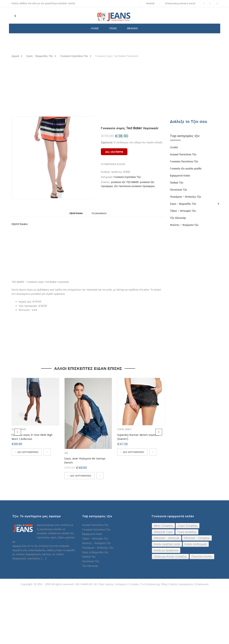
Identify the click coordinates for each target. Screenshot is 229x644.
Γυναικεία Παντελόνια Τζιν (184, 161)
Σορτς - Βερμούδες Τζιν (40, 56)
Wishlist (150, 3)
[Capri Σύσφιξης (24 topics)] (188, 526)
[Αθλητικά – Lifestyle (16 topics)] (167, 538)
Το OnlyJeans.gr (150, 584)
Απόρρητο (121, 584)
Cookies (134, 584)
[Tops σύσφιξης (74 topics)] (187, 532)
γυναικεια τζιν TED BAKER (125, 182)
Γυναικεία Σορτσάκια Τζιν (74, 56)
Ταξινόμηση (99, 213)
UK (95, 584)
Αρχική (15, 56)
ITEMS (113, 28)
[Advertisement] (115, 87)
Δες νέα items (114, 152)
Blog (165, 584)
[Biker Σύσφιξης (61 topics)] (163, 526)
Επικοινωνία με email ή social (180, 3)
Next (159, 432)
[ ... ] (44, 558)
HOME (95, 28)
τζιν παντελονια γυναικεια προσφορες (135, 186)
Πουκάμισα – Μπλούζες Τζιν (186, 197)
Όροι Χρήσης (106, 584)
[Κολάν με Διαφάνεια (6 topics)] (166, 550)
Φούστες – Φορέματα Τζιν (184, 225)
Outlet (174, 147)
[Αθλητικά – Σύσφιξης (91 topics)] (197, 538)
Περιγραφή (76, 213)
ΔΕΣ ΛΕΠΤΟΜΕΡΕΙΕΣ (28, 452)
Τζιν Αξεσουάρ (178, 218)
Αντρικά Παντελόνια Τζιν (183, 154)
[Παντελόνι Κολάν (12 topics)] (202, 557)
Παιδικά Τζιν (177, 183)
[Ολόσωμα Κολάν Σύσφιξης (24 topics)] (170, 557)
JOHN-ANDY (124, 429)
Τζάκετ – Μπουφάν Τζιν (183, 211)
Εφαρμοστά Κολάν (180, 176)
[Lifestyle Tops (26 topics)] (163, 532)
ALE (66, 453)
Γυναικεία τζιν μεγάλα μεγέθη (186, 169)
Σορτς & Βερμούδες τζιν (95, 552)
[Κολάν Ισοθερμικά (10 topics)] (196, 544)
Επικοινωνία (202, 584)
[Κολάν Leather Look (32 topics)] (167, 544)
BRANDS (133, 28)
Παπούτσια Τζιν (179, 190)
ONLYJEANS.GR (83, 584)
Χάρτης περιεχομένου (181, 584)
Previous (18, 432)
